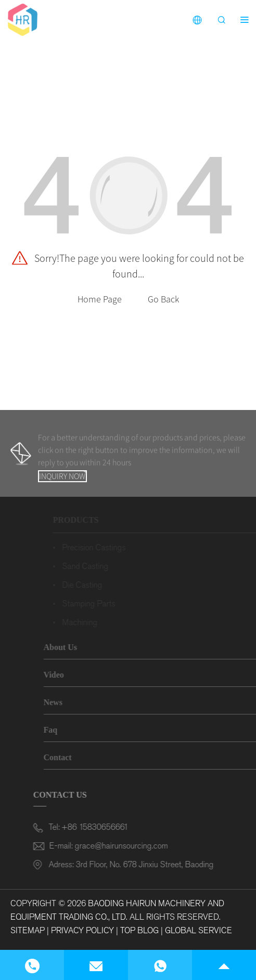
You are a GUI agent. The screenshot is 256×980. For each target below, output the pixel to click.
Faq (60, 730)
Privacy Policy (82, 930)
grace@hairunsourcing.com (119, 846)
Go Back (163, 299)
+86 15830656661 (99, 827)
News (62, 702)
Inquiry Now (62, 476)
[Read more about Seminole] (23, 19)
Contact (67, 757)
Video (63, 675)
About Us (70, 647)
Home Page (100, 299)
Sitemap (28, 930)
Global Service (199, 930)
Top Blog (139, 930)
